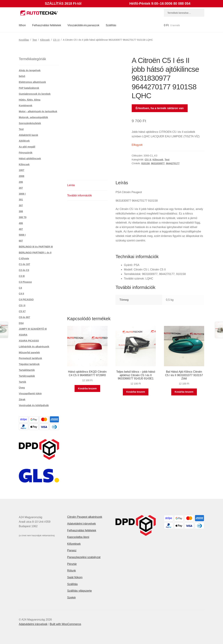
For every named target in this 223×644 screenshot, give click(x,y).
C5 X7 (22, 311)
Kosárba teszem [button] (87, 388)
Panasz (72, 550)
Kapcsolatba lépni (78, 537)
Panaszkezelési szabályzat (84, 557)
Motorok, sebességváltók (33, 117)
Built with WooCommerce (65, 624)
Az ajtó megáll (27, 147)
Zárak (22, 399)
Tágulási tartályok (29, 364)
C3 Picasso (25, 282)
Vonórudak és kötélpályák (34, 405)
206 (21, 182)
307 (21, 205)
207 (21, 188)
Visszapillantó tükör (30, 394)
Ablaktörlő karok (28, 135)
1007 (22, 170)
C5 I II (56, 40)
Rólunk (72, 571)
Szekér (72, 598)
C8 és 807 (24, 317)
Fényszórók (26, 153)
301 (21, 200)
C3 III (22, 276)
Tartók (22, 382)
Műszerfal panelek (29, 353)
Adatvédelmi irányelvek (82, 524)
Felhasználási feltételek (47, 25)
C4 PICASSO (26, 299)
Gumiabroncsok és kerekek (35, 94)
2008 (22, 176)
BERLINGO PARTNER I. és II (35, 253)
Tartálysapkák (27, 376)
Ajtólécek (24, 141)
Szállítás (111, 25)
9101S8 (145, 163)
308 (21, 211)
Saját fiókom (75, 577)
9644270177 (173, 163)
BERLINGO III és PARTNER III (36, 247)
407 (21, 229)
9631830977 (158, 163)
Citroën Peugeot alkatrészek (85, 517)
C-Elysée (24, 258)
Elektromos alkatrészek (32, 82)
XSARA (23, 335)
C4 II (21, 294)
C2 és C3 (24, 270)
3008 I (22, 194)
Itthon (22, 25)
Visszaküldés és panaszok (83, 25)
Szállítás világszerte (80, 591)
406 (21, 223)
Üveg (22, 388)
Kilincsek (45, 40)
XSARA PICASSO (29, 341)
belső (22, 76)
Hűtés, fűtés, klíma (30, 100)
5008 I (22, 235)
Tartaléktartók (27, 370)
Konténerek (26, 106)
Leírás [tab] (71, 185)
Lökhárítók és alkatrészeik (34, 347)
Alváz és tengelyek (30, 70)
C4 (20, 288)
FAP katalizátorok (29, 88)
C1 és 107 (24, 264)
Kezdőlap (24, 40)
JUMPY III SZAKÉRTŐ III (33, 329)
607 (21, 241)
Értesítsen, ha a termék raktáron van (160, 108)
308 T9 (23, 217)
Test (34, 40)
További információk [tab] (80, 195)
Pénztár (72, 564)
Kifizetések (74, 544)
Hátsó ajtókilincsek (30, 159)
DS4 (21, 323)
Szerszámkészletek (30, 123)
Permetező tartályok (30, 358)
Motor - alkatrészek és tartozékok (38, 111)
